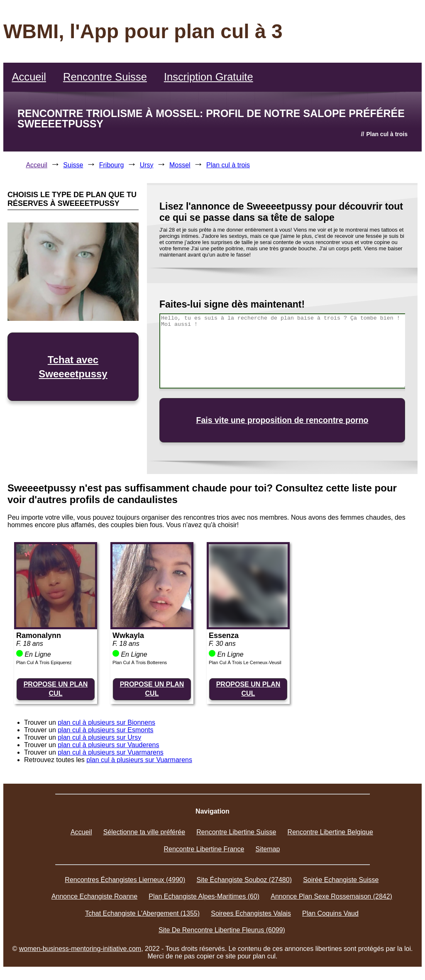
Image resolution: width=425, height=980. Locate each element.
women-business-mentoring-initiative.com (80, 949)
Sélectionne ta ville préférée (144, 832)
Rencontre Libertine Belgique (330, 832)
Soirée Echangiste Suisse (341, 880)
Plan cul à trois (228, 165)
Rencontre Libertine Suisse (236, 832)
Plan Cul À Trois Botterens (140, 662)
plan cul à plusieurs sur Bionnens (106, 722)
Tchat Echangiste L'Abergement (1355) (142, 913)
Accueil (29, 77)
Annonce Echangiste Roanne (94, 896)
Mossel (180, 165)
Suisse (73, 165)
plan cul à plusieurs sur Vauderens (108, 745)
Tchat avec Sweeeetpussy (73, 367)
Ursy (147, 165)
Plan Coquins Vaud (330, 913)
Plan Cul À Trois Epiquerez (44, 662)
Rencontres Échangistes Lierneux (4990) (125, 880)
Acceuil (37, 165)
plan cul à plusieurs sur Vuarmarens (111, 752)
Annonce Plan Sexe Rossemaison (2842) (331, 896)
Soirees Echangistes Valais (251, 913)
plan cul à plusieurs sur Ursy (99, 737)
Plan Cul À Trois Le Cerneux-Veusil (245, 662)
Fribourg (112, 165)
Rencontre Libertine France (204, 849)
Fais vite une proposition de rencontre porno (282, 420)
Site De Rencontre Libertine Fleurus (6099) (222, 930)
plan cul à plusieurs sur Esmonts (105, 730)
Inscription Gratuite (209, 77)
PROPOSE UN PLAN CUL (56, 689)
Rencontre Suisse (105, 77)
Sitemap (268, 849)
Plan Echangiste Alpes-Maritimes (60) (204, 896)
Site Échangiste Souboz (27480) (244, 880)
